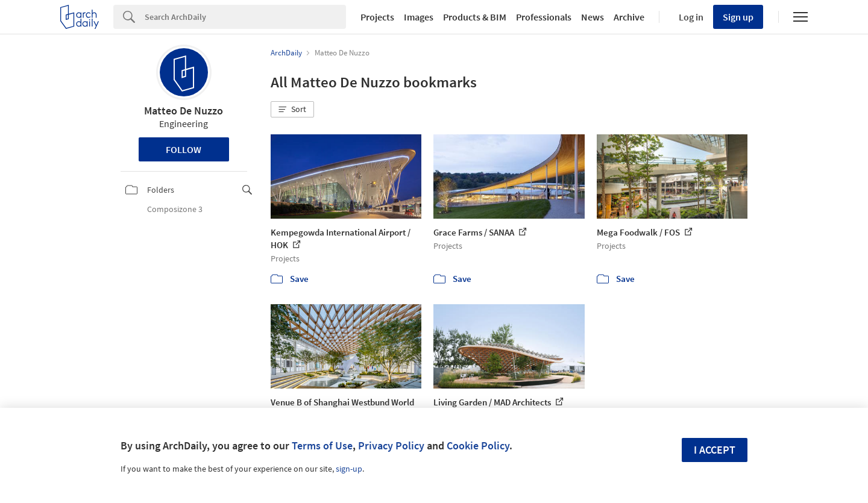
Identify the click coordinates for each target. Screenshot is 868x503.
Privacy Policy (391, 445)
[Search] (245, 17)
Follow (184, 149)
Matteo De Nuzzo (184, 111)
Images (419, 17)
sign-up (349, 469)
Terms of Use (322, 445)
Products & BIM (475, 17)
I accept (715, 450)
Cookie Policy (478, 445)
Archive (629, 17)
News (593, 17)
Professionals (544, 17)
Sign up (738, 17)
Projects (377, 17)
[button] (292, 110)
